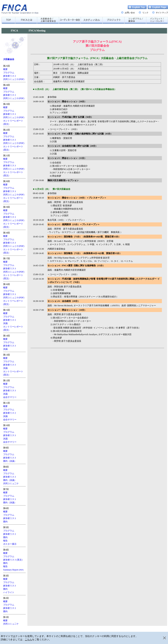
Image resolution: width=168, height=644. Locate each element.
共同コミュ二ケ (11, 483)
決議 (5, 323)
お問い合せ (130, 13)
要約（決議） (10, 461)
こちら (28, 639)
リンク (145, 13)
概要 (5, 69)
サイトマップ (162, 13)
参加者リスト (10, 76)
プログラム (9, 73)
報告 (5, 541)
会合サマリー (10, 397)
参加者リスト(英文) (13, 560)
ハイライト (9, 592)
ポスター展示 (10, 544)
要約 (5, 522)
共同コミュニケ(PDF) (14, 79)
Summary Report (13, 570)
